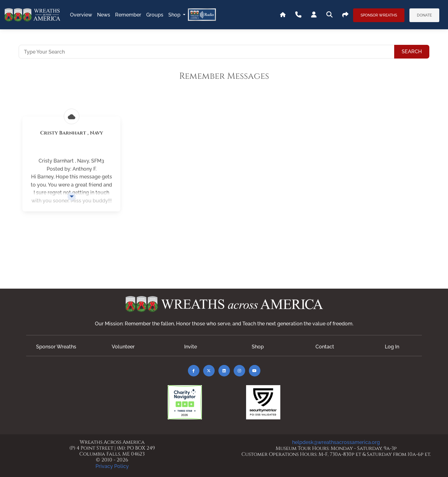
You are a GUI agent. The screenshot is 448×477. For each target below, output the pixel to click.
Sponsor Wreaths (379, 15)
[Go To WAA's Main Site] (283, 15)
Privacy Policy (112, 466)
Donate (424, 15)
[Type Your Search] (207, 52)
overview (81, 15)
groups (155, 15)
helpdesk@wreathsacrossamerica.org (336, 442)
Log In (392, 347)
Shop (175, 15)
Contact (325, 347)
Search (412, 52)
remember (128, 15)
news (104, 15)
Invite (191, 347)
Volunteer (123, 347)
